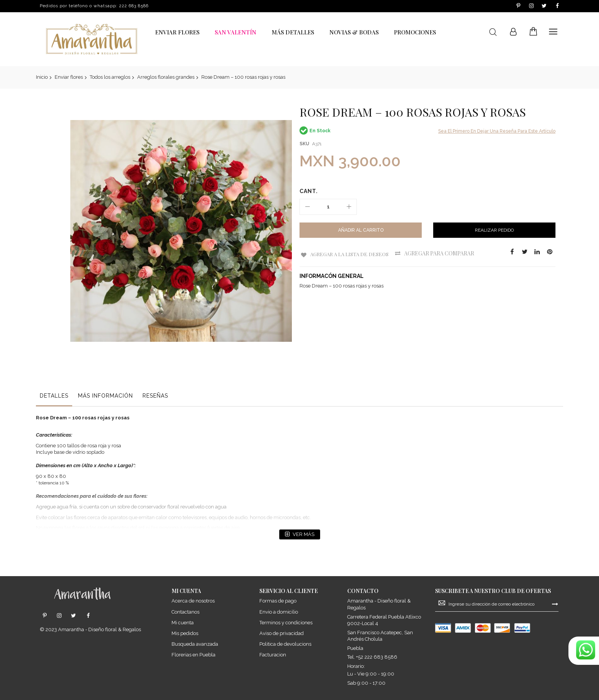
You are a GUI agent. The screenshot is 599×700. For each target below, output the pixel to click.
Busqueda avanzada (195, 644)
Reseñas (155, 369)
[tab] (54, 371)
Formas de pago (278, 601)
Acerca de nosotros (193, 601)
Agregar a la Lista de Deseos (350, 253)
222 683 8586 (134, 6)
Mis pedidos (185, 633)
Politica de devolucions (285, 644)
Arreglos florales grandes (166, 77)
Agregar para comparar (443, 253)
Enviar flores (69, 77)
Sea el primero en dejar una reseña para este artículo (497, 131)
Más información (105, 369)
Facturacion (273, 654)
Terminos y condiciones (286, 622)
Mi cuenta (183, 622)
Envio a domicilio (279, 611)
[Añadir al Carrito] (361, 230)
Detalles (54, 369)
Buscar (493, 32)
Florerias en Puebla (193, 654)
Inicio (42, 77)
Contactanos (185, 611)
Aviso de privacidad (282, 633)
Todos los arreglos (110, 77)
